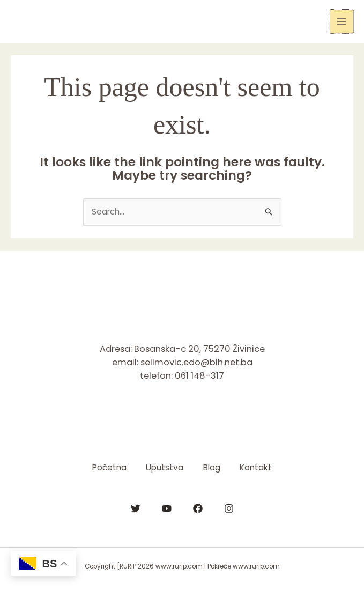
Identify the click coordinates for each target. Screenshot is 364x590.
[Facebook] (198, 508)
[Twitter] (136, 508)
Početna (107, 467)
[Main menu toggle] (342, 21)
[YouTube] (167, 508)
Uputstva (164, 467)
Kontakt (259, 467)
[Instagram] (229, 508)
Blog (213, 467)
